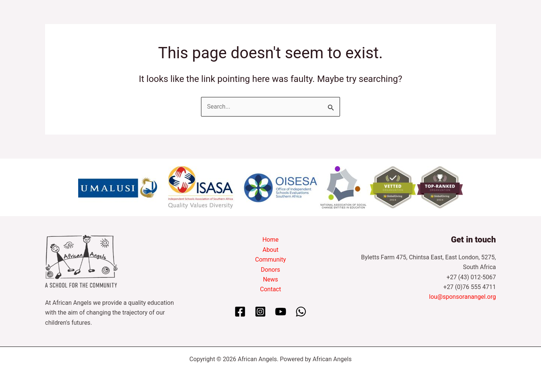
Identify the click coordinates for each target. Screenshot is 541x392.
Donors (270, 270)
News (270, 279)
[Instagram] (260, 312)
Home (270, 240)
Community (270, 260)
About (271, 250)
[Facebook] (240, 312)
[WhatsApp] (301, 312)
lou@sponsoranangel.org (462, 297)
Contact (270, 289)
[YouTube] (281, 312)
